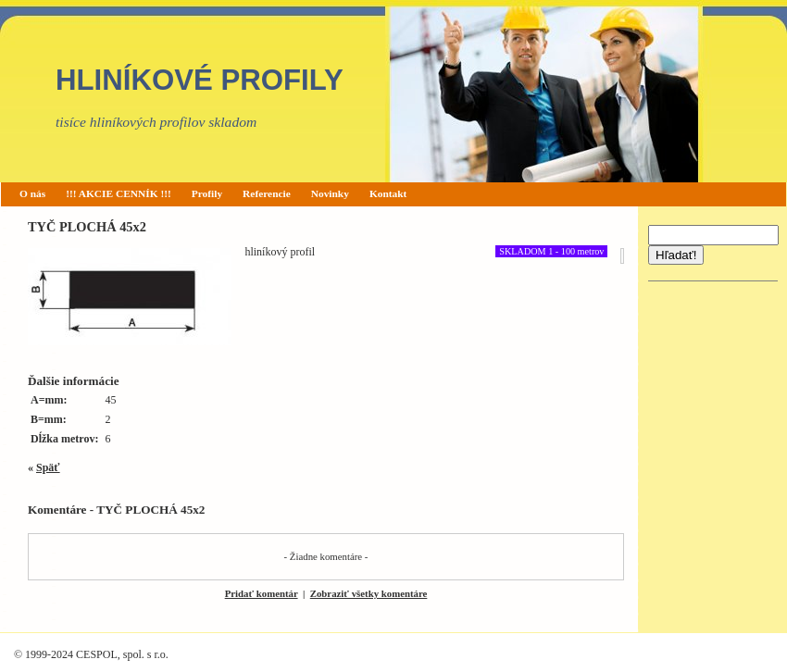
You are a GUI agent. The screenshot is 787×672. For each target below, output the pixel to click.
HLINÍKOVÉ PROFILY (200, 80)
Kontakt (388, 193)
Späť (48, 467)
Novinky (330, 193)
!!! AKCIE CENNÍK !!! (119, 193)
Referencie (267, 193)
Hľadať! (676, 255)
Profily (207, 193)
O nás (32, 193)
